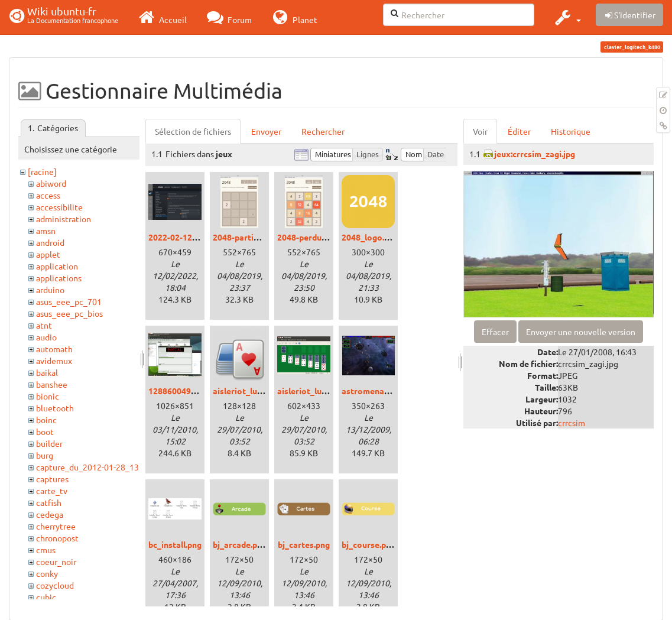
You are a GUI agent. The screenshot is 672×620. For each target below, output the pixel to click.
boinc (46, 420)
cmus (46, 550)
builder (49, 443)
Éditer (519, 131)
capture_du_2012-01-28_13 (87, 467)
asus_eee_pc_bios (69, 313)
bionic (48, 396)
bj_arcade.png (240, 544)
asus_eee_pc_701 (69, 301)
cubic (46, 597)
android (50, 242)
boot (45, 431)
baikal (47, 372)
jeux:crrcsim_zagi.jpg (535, 154)
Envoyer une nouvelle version (581, 332)
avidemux (54, 361)
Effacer (495, 332)
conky (47, 573)
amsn (46, 231)
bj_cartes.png (304, 544)
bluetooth (55, 408)
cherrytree (56, 526)
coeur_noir (56, 561)
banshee (52, 384)
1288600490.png (180, 391)
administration (64, 219)
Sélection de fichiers (193, 131)
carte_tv (52, 491)
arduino (50, 290)
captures (52, 479)
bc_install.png (175, 544)
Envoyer (266, 131)
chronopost (57, 538)
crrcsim (572, 423)
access (48, 195)
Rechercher (323, 131)
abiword (51, 183)
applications (59, 278)
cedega (50, 514)
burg (45, 455)
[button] (567, 17)
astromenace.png (375, 391)
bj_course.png (369, 544)
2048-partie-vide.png (253, 237)
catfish (49, 502)
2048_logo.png (370, 237)
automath (54, 349)
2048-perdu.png (307, 237)
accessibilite (59, 207)
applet (48, 254)
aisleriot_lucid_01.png (320, 391)
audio (46, 337)
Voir (480, 131)
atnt (44, 325)
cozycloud (55, 585)
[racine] (42, 171)
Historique (571, 131)
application (57, 266)
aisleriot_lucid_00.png (255, 391)
